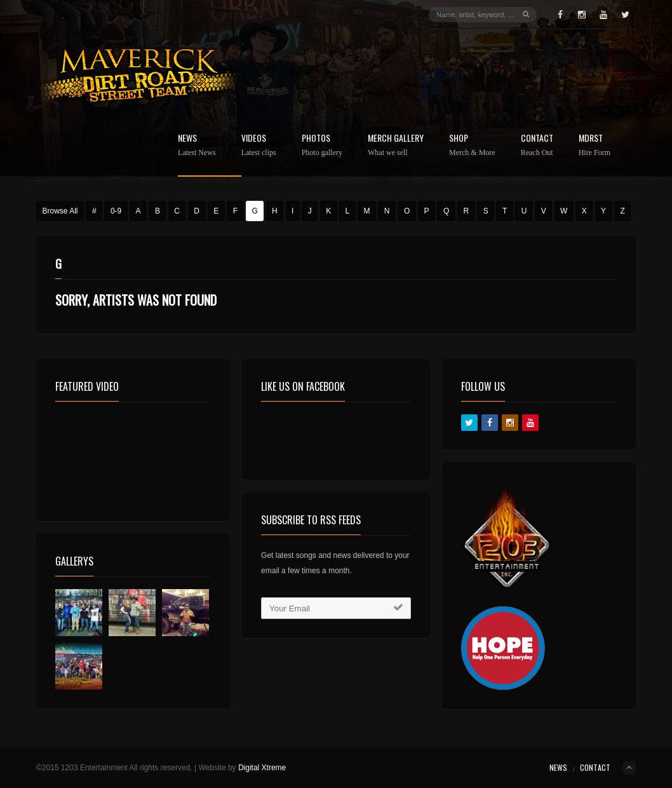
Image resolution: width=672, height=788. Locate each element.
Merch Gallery (396, 145)
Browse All (60, 211)
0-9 (116, 211)
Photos (322, 145)
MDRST (595, 145)
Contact (537, 145)
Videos (259, 145)
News (197, 145)
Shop (472, 145)
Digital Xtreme (262, 768)
